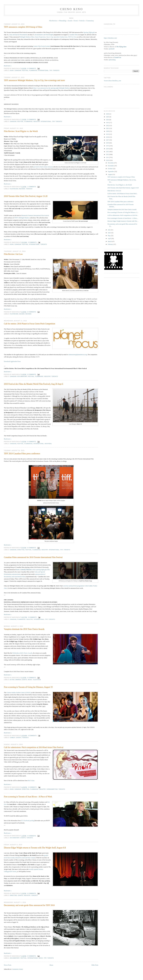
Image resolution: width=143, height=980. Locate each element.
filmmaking (33, 71)
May (109, 236)
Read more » (8, 66)
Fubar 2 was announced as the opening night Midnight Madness (51, 88)
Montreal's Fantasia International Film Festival (35, 215)
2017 (108, 140)
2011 (108, 157)
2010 (108, 160)
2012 (108, 154)
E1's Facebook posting (28, 821)
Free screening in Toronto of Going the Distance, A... (123, 212)
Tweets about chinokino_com (112, 81)
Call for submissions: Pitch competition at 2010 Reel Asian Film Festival (34, 747)
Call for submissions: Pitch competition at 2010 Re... (123, 215)
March (110, 241)
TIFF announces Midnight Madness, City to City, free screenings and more (34, 80)
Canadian (18, 71)
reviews (22, 189)
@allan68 (112, 49)
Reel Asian (31, 781)
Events (76, 21)
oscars (22, 314)
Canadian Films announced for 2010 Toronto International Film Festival (33, 557)
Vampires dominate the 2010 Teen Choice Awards (24, 629)
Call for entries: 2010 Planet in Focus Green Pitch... (122, 194)
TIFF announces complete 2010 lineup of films (23, 27)
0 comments (32, 68)
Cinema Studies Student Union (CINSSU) (19, 692)
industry (37, 122)
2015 (108, 146)
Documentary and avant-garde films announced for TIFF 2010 (29, 905)
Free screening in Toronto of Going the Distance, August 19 (28, 687)
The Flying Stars (121, 47)
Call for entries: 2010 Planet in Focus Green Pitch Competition (29, 324)
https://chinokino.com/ (110, 38)
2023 (108, 123)
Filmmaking (63, 21)
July (109, 230)
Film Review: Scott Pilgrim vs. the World (21, 131)
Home (51, 965)
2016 (108, 143)
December (111, 163)
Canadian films (73, 35)
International (43, 71)
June (109, 233)
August (110, 174)
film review (14, 189)
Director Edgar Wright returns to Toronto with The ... (123, 221)
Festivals (82, 21)
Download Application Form (12, 361)
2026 (108, 114)
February (111, 244)
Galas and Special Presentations (18, 35)
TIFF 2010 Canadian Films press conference (22, 454)
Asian (12, 71)
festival (25, 71)
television (37, 680)
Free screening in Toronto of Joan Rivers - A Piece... (123, 218)
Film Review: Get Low (13, 254)
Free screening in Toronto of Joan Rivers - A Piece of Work (28, 797)
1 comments (32, 187)
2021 (108, 128)
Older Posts (95, 965)
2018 (108, 137)
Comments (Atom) (17, 969)
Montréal (48, 444)
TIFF (51, 71)
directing (21, 550)
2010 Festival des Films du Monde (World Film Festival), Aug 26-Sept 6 (33, 384)
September (111, 171)
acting (12, 680)
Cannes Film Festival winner (42, 46)
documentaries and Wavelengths (44, 35)
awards (18, 680)
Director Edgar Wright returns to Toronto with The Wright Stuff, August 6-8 (35, 848)
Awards (70, 21)
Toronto (56, 71)
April (110, 238)
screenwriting (52, 789)
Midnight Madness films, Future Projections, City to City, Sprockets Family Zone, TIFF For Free (48, 37)
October (110, 169)
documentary (22, 376)
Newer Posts (8, 965)
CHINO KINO (71, 9)
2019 (108, 134)
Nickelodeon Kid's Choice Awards (22, 653)
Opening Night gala (89, 32)
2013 (108, 152)
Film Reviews (53, 21)
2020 (108, 131)
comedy (12, 738)
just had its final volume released (43, 167)
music (30, 680)
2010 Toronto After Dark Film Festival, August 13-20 (26, 196)
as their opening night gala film (33, 570)
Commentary (90, 21)
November (111, 166)
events (25, 680)
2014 (108, 149)
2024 (108, 120)
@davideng (112, 60)
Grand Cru (118, 57)
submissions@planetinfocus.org (78, 355)
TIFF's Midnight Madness (22, 218)
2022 (108, 125)
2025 (108, 117)
